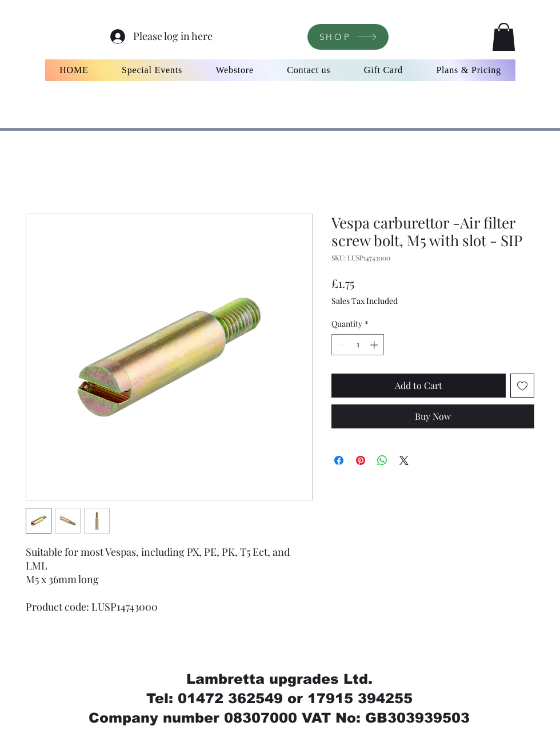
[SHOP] (348, 37)
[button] (504, 37)
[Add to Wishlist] (522, 386)
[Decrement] (340, 345)
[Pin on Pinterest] (361, 460)
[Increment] (375, 345)
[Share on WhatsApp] (382, 460)
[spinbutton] (358, 345)
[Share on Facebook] (339, 460)
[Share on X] (404, 460)
